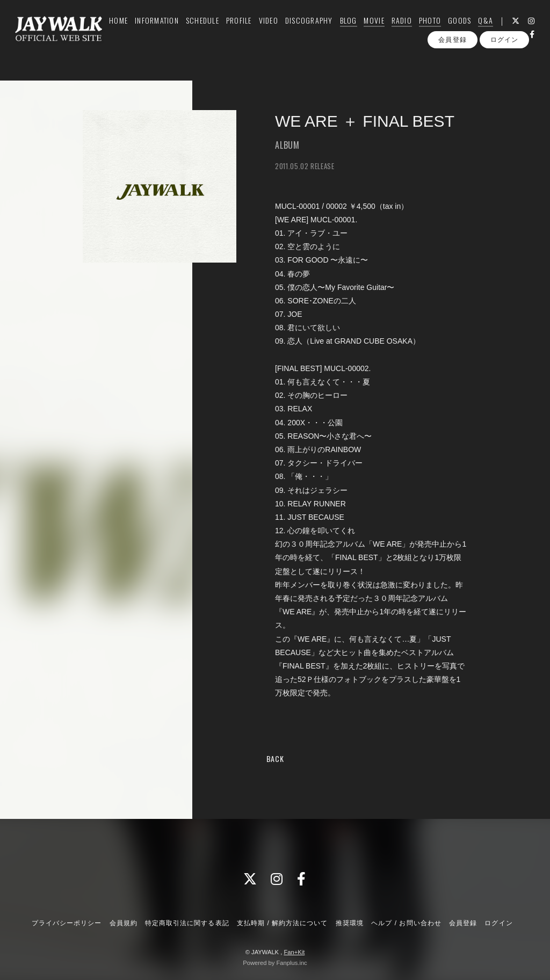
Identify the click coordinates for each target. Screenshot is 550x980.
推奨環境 (350, 923)
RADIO (409, 30)
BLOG (356, 30)
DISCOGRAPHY (317, 30)
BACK (275, 758)
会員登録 (452, 63)
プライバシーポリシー (67, 923)
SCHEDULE (210, 30)
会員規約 (124, 923)
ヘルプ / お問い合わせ (406, 923)
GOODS (468, 30)
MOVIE (382, 30)
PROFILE (247, 30)
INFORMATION (165, 30)
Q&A (494, 30)
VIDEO (276, 30)
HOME (126, 30)
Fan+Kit (294, 952)
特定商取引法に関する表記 (187, 923)
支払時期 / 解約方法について (283, 923)
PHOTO (437, 30)
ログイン (504, 63)
